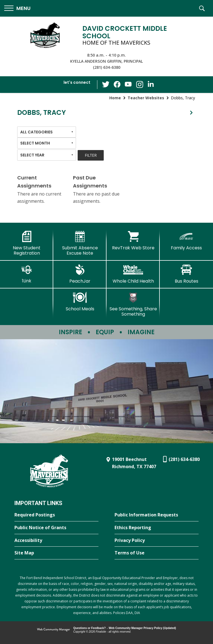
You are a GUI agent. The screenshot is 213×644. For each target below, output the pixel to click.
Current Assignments (34, 182)
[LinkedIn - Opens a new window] (151, 84)
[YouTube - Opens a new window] (128, 84)
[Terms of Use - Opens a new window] (157, 553)
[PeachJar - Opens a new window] (80, 274)
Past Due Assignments (90, 182)
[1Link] (27, 274)
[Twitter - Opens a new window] (106, 84)
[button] (17, 8)
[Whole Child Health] (133, 274)
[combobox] (47, 132)
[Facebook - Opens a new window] (117, 85)
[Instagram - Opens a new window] (140, 85)
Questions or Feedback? (89, 628)
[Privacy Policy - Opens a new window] (157, 541)
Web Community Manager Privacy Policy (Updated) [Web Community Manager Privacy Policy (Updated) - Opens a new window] (142, 628)
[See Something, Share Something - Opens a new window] (133, 304)
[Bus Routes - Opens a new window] (186, 274)
